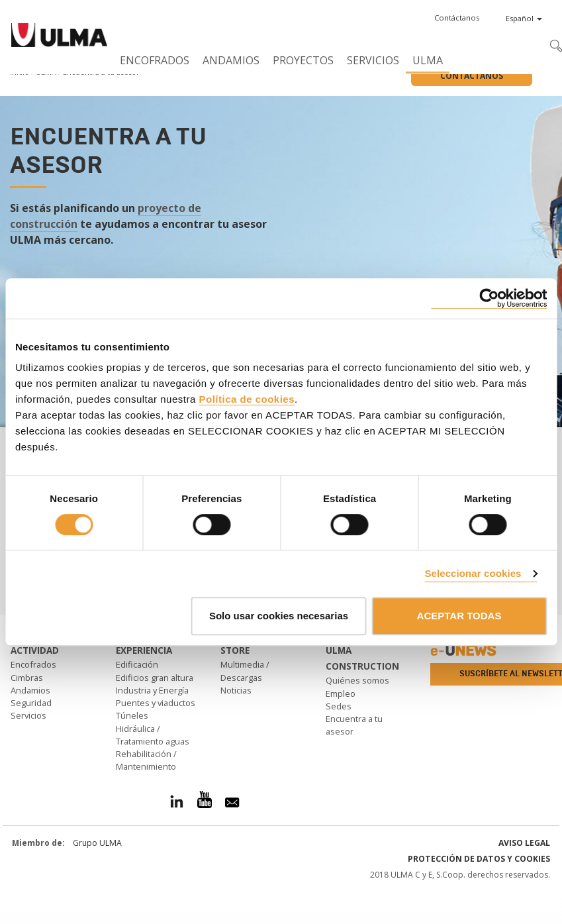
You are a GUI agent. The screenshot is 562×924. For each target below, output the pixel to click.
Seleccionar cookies (473, 573)
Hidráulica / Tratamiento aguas (153, 735)
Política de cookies (247, 399)
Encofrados (155, 60)
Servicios (373, 60)
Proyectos (303, 60)
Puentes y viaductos (156, 703)
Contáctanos (472, 76)
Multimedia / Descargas (245, 671)
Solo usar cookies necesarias (279, 616)
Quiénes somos (357, 680)
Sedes (339, 706)
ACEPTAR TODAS (459, 616)
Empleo (341, 693)
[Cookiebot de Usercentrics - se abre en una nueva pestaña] (489, 298)
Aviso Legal (524, 843)
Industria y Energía (152, 690)
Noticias (236, 690)
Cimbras (27, 678)
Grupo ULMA (97, 843)
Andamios (231, 60)
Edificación (137, 664)
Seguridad (31, 703)
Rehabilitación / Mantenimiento (146, 760)
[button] (457, 18)
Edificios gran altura (155, 678)
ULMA (428, 60)
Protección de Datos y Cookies (479, 859)
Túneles (132, 715)
